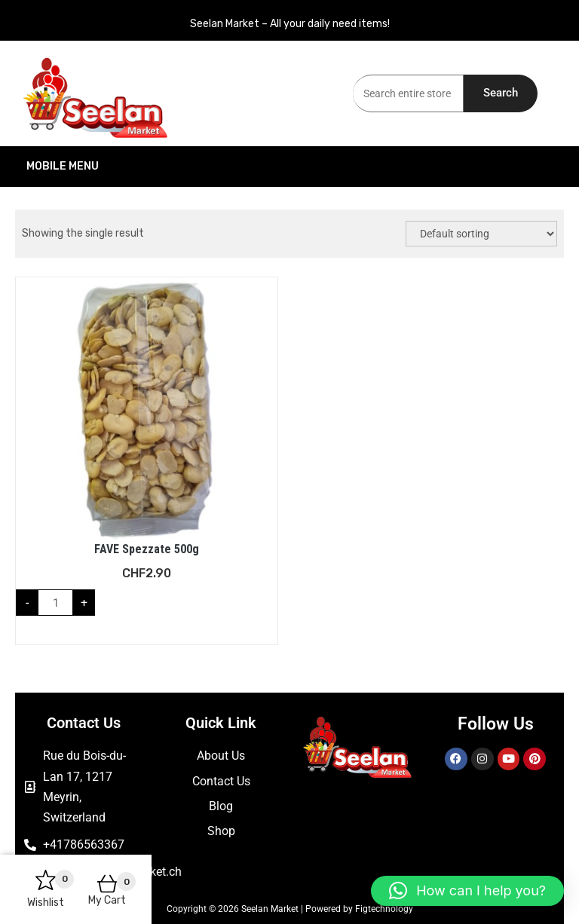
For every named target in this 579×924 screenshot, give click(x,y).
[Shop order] (481, 234)
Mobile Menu (152, 167)
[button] (467, 891)
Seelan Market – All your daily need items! (290, 24)
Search (501, 93)
